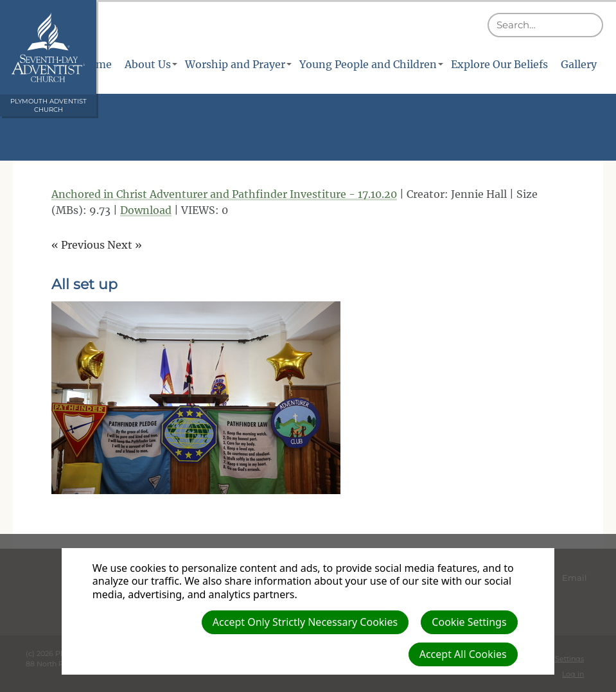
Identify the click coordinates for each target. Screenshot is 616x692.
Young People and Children (368, 64)
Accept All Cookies (463, 654)
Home (96, 64)
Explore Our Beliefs (499, 64)
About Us (148, 64)
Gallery (579, 64)
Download (146, 210)
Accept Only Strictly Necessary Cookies (305, 622)
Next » (125, 245)
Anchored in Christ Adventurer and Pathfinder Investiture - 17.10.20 (224, 194)
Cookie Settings (469, 622)
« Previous (78, 245)
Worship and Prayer (235, 64)
